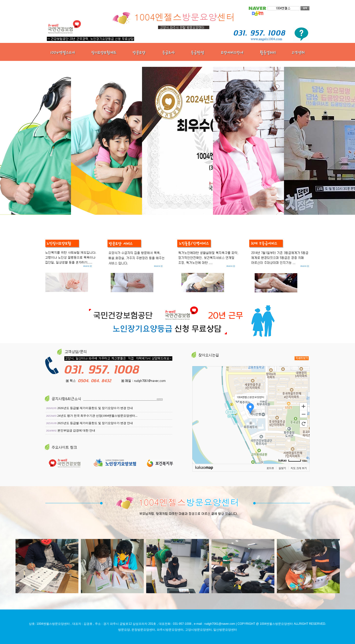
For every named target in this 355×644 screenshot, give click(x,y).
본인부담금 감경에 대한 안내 (76, 430)
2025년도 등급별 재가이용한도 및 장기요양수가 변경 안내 (95, 423)
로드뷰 (270, 468)
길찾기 (282, 468)
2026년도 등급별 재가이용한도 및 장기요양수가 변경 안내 (95, 408)
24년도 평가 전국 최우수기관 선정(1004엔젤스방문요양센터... (98, 416)
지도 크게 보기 (299, 468)
